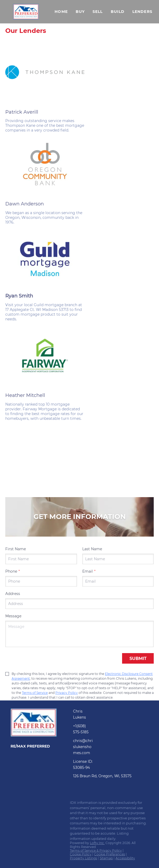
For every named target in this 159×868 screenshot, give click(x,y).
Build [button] (118, 12)
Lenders (142, 12)
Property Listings (83, 858)
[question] (79, 634)
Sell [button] (98, 12)
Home (61, 12)
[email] (118, 581)
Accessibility (125, 858)
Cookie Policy (81, 854)
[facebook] (15, 804)
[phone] (41, 581)
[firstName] (41, 559)
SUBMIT (138, 658)
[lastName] (118, 559)
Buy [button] (80, 12)
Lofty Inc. (97, 843)
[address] (79, 604)
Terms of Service (35, 693)
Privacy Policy (67, 693)
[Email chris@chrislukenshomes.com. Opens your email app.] (82, 747)
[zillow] (36, 804)
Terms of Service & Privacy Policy (96, 851)
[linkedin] (25, 804)
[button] (26, 12)
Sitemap (106, 858)
